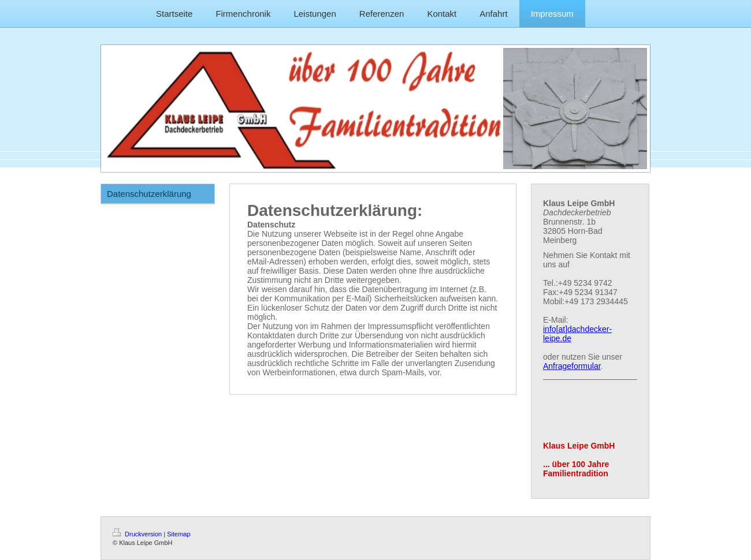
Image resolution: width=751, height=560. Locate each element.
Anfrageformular (572, 366)
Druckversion (138, 534)
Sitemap (179, 534)
